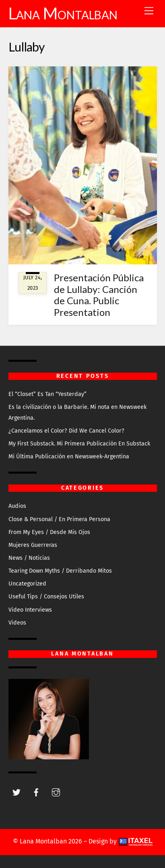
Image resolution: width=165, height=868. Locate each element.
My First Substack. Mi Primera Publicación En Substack (79, 444)
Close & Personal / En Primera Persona (59, 519)
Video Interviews (30, 610)
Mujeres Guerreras (33, 545)
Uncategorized (27, 584)
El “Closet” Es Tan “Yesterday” (47, 394)
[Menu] (149, 11)
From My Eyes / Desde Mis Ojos (49, 532)
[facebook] (36, 792)
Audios (17, 506)
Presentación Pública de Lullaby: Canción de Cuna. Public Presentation (99, 295)
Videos (17, 623)
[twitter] (16, 792)
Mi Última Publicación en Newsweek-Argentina (69, 457)
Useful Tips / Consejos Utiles (46, 597)
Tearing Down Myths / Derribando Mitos (60, 571)
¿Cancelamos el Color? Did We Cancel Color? (66, 431)
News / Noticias (29, 558)
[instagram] (56, 792)
